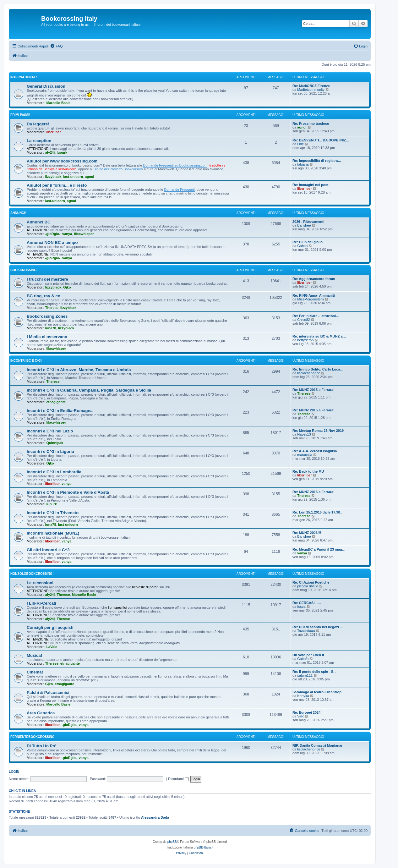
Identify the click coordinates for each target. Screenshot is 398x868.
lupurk (62, 152)
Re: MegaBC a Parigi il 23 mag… (319, 549)
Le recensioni (40, 583)
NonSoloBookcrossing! (32, 574)
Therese (52, 308)
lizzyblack (53, 177)
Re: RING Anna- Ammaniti (314, 295)
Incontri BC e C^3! (26, 361)
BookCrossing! (24, 270)
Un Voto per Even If (308, 655)
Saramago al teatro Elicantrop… (319, 692)
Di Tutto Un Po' (41, 746)
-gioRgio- (53, 234)
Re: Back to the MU (308, 471)
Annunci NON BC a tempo (52, 242)
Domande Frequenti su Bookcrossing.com (175, 165)
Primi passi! (20, 115)
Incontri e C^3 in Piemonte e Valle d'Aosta (68, 492)
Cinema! (35, 672)
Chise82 (303, 320)
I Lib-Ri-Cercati (41, 603)
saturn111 (305, 675)
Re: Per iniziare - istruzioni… (316, 316)
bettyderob (305, 340)
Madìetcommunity (311, 90)
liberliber (53, 132)
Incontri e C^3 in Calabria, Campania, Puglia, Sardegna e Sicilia (89, 390)
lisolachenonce (309, 373)
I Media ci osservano (47, 337)
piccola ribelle (308, 586)
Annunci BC (38, 222)
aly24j (50, 152)
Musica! (34, 655)
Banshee (304, 225)
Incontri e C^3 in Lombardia (54, 472)
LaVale (52, 647)
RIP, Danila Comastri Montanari (318, 745)
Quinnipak (55, 443)
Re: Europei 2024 (306, 712)
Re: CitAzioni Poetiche (311, 582)
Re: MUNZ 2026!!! (307, 533)
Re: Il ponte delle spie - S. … (316, 672)
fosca (301, 607)
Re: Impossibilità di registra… (317, 161)
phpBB (172, 842)
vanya (67, 234)
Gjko (67, 287)
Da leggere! (38, 124)
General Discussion (46, 86)
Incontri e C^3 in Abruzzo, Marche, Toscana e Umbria (79, 370)
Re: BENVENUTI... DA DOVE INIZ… (321, 140)
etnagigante (56, 402)
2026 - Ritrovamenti (308, 222)
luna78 (51, 328)
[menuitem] (56, 46)
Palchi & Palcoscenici (48, 692)
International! (24, 77)
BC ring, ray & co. (44, 296)
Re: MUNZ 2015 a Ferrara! (313, 390)
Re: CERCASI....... (307, 603)
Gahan (302, 246)
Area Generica (41, 713)
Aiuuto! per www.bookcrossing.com (62, 161)
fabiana (303, 164)
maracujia (305, 455)
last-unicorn (73, 177)
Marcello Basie (58, 103)
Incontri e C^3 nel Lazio (50, 431)
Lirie (300, 144)
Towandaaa (306, 631)
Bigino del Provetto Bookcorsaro (118, 169)
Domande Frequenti (180, 190)
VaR (300, 716)
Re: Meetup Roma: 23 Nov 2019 (318, 431)
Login (14, 772)
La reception (39, 141)
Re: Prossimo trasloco (311, 124)
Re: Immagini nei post (310, 185)
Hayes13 (304, 434)
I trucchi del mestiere (47, 279)
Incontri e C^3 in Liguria (50, 451)
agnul (302, 127)
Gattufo (303, 659)
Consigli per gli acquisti (50, 627)
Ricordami (178, 779)
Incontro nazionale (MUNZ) (53, 533)
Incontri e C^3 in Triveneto (53, 513)
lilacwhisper (84, 234)
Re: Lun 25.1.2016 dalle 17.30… (318, 512)
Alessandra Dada (155, 817)
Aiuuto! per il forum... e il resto (57, 185)
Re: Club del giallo (308, 242)
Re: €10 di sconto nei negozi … (318, 627)
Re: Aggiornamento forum (314, 279)
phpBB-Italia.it (204, 847)
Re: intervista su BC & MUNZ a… (319, 336)
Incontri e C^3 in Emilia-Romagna (60, 411)
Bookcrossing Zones (47, 316)
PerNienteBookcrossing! (33, 737)
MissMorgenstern (310, 299)
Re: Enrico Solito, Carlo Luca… (318, 369)
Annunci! (18, 213)
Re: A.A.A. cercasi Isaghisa (315, 451)
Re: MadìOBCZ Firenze (311, 86)
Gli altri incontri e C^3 (48, 550)
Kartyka (303, 696)
